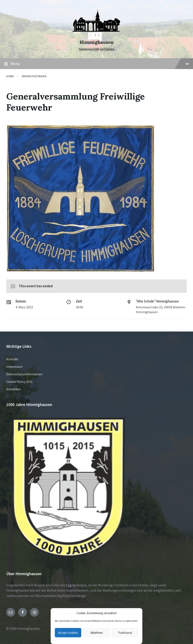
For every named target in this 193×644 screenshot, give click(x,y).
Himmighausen (97, 42)
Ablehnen (97, 633)
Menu (96, 64)
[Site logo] (96, 35)
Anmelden (14, 389)
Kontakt (12, 359)
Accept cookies (68, 633)
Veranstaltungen (34, 76)
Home (10, 76)
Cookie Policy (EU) (19, 382)
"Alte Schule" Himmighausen (157, 301)
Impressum (14, 367)
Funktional (125, 633)
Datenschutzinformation (24, 374)
